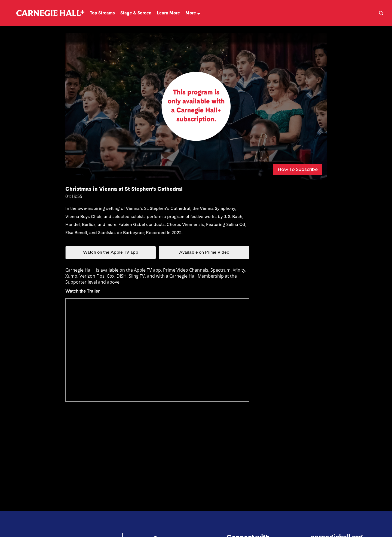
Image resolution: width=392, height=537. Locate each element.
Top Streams (102, 13)
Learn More (168, 13)
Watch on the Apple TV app (111, 253)
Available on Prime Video (204, 253)
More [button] (193, 13)
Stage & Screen (136, 13)
